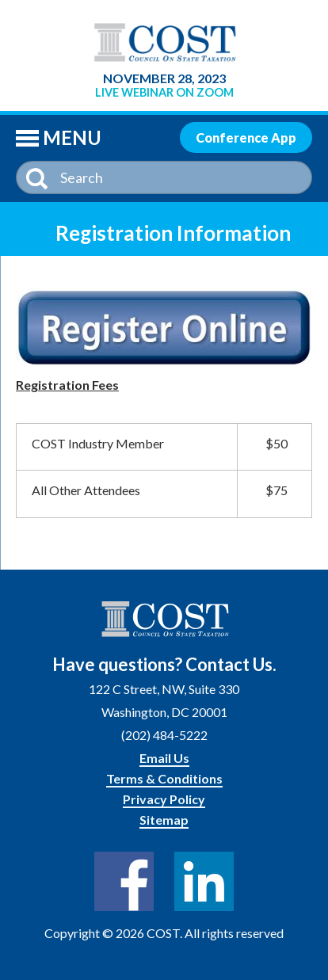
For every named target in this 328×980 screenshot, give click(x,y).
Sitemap (164, 820)
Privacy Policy (164, 799)
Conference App (246, 137)
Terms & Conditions (164, 778)
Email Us (164, 758)
